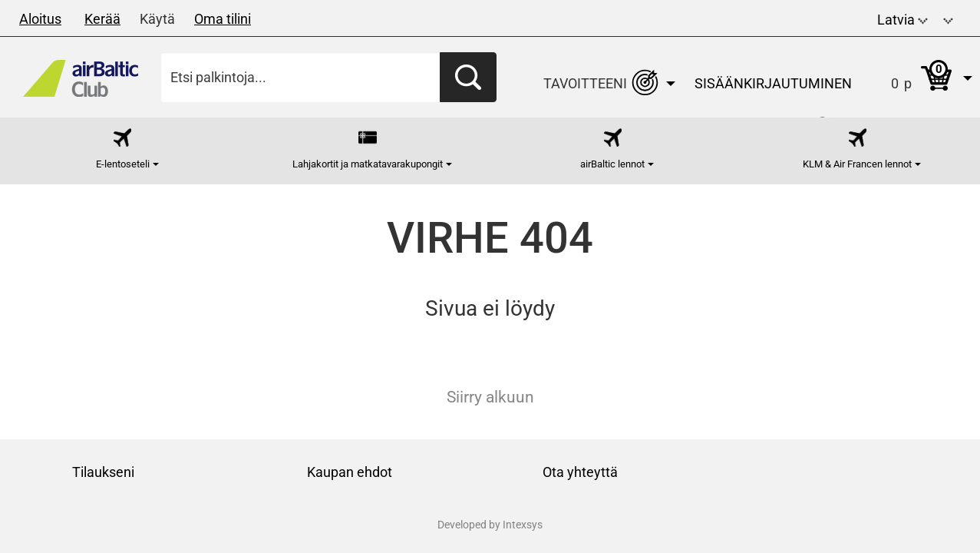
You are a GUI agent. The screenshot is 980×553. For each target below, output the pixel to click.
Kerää (102, 19)
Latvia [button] (902, 20)
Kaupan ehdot (350, 472)
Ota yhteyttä (580, 472)
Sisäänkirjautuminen (773, 83)
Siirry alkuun (490, 397)
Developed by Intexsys (490, 525)
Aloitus (40, 19)
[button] (948, 18)
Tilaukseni (103, 472)
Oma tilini (223, 19)
